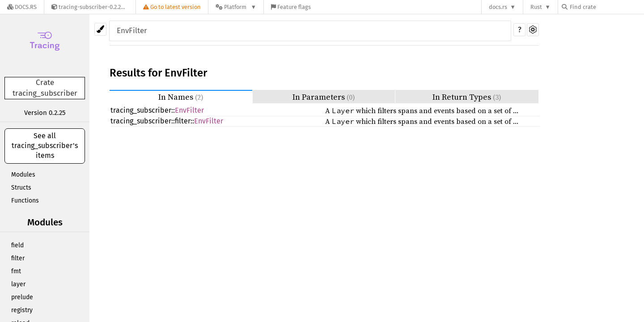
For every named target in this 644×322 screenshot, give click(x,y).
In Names (181, 97)
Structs (21, 188)
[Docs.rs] (22, 7)
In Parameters (324, 97)
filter (18, 258)
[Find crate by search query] (606, 7)
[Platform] (236, 7)
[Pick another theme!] (100, 29)
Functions (25, 201)
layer (18, 284)
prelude (22, 297)
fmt (16, 271)
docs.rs (498, 7)
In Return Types (467, 97)
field (17, 245)
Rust (536, 7)
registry (22, 310)
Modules (23, 175)
